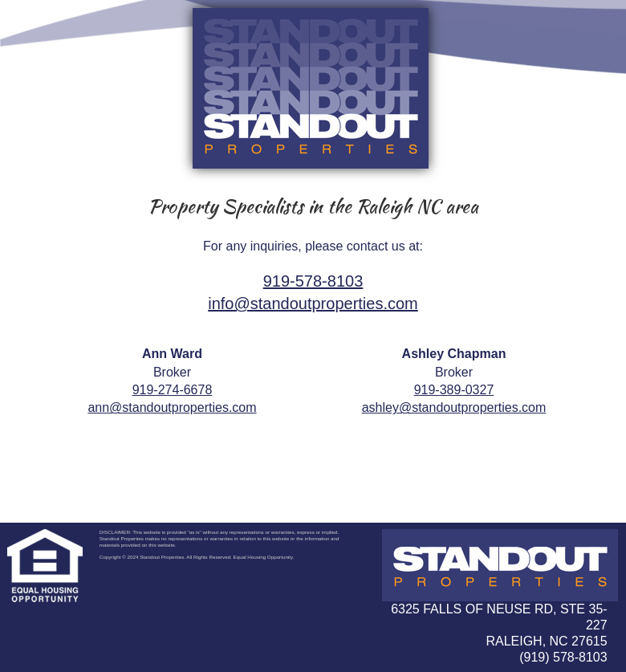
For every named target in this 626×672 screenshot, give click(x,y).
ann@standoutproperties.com (172, 407)
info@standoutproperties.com (313, 303)
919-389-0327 (454, 390)
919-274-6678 (173, 390)
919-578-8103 (313, 281)
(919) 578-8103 (563, 657)
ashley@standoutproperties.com (454, 407)
